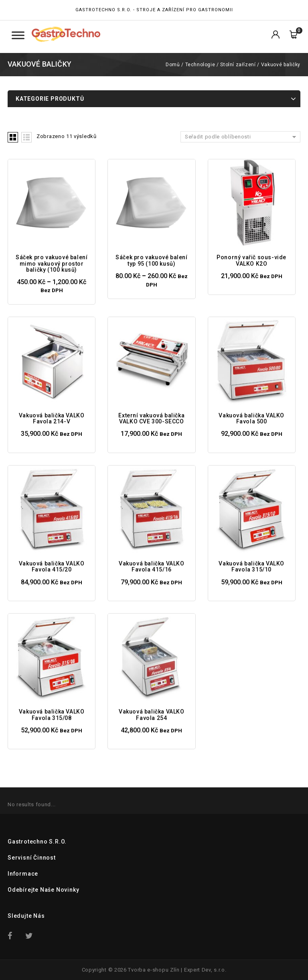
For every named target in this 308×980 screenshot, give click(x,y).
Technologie (200, 65)
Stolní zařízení (238, 65)
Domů (173, 65)
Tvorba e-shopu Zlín (154, 970)
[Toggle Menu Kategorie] (18, 35)
